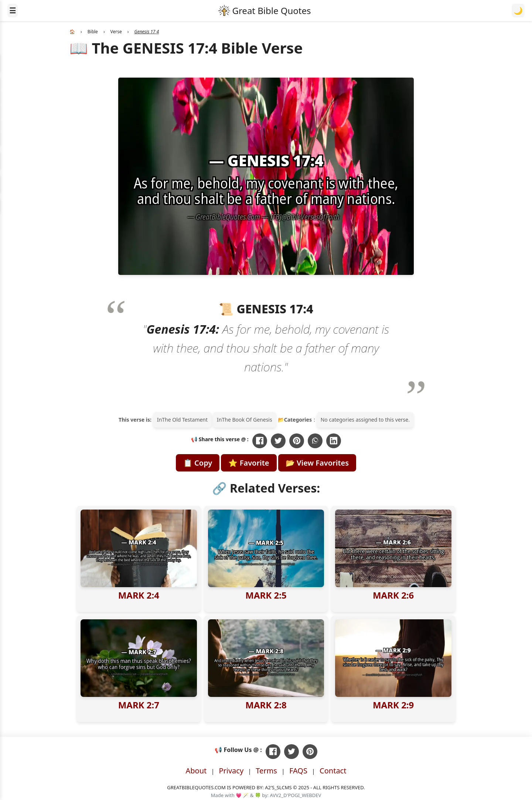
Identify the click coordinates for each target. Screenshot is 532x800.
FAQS (298, 771)
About (196, 771)
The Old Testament (185, 420)
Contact (333, 771)
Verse (116, 32)
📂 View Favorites (317, 463)
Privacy (231, 771)
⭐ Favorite (249, 463)
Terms (266, 771)
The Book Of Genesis (247, 420)
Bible (93, 32)
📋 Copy (198, 463)
